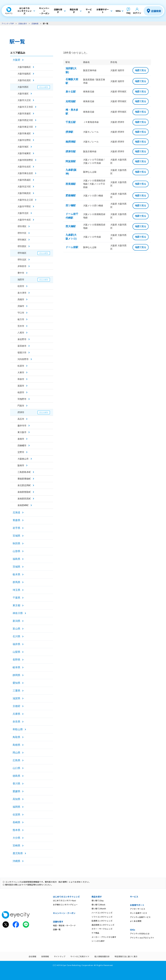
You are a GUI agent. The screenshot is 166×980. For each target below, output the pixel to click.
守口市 (21, 313)
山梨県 (16, 652)
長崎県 (16, 822)
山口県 (16, 768)
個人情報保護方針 (102, 956)
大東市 (21, 372)
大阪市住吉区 (24, 167)
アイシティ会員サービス (140, 917)
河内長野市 (23, 359)
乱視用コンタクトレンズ (102, 921)
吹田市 (21, 286)
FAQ (128, 13)
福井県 (16, 644)
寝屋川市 (22, 353)
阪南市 (21, 465)
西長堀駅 (71, 184)
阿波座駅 (71, 161)
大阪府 (16, 60)
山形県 (16, 551)
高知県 (16, 799)
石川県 (16, 636)
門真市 (21, 406)
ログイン (137, 13)
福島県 (16, 559)
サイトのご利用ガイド (80, 956)
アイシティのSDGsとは (140, 933)
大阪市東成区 (24, 133)
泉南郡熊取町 (24, 492)
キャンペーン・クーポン (64, 913)
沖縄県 (16, 861)
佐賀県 (16, 815)
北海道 (16, 512)
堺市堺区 (22, 226)
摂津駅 (69, 132)
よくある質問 (136, 921)
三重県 (16, 691)
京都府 (16, 706)
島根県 (16, 745)
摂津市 (21, 412)
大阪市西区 (23, 87)
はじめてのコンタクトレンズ (66, 897)
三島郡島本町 (24, 472)
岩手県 (16, 528)
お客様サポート (137, 905)
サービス (134, 897)
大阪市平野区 (24, 206)
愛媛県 (16, 791)
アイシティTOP (8, 24)
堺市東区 (22, 240)
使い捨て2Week (98, 905)
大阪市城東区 (24, 153)
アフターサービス (138, 909)
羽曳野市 (22, 399)
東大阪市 (22, 432)
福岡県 (16, 807)
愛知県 (16, 683)
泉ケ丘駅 (71, 92)
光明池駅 (71, 101)
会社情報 (32, 956)
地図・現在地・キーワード (64, 925)
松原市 (21, 366)
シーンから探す (98, 941)
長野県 (16, 660)
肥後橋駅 (71, 195)
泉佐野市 (22, 339)
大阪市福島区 (24, 74)
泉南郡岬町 (23, 505)
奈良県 (16, 722)
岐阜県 (16, 667)
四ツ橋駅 (71, 205)
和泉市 (21, 379)
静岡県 (16, 675)
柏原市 (21, 392)
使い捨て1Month (99, 908)
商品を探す (97, 897)
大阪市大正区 (24, 100)
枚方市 (21, 319)
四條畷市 (22, 445)
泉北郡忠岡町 (24, 485)
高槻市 (21, 299)
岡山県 (16, 753)
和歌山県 (18, 729)
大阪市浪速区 (24, 114)
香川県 (16, 784)
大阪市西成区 (24, 180)
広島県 (16, 760)
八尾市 (21, 333)
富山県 (16, 629)
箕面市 (21, 386)
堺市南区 (22, 253)
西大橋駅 (71, 226)
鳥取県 (16, 737)
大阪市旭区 (23, 147)
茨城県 (16, 567)
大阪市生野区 (24, 140)
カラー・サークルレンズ (102, 929)
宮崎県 (16, 846)
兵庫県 (16, 714)
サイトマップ (60, 956)
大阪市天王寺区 (25, 107)
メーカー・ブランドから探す (104, 937)
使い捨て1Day (98, 900)
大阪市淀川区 (24, 187)
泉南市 (21, 439)
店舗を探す (23, 24)
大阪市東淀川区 (25, 127)
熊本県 (16, 830)
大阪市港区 (23, 94)
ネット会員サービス (138, 913)
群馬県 (16, 582)
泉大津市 (22, 293)
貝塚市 (21, 306)
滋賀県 (16, 698)
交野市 (21, 452)
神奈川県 (18, 613)
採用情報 (45, 956)
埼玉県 (16, 590)
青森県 (16, 520)
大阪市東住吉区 (25, 173)
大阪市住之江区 (25, 200)
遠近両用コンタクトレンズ (103, 925)
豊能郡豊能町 (24, 479)
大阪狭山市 (23, 459)
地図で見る (141, 70)
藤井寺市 (22, 426)
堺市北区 (22, 260)
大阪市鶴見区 (24, 193)
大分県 (16, 838)
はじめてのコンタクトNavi (64, 900)
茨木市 (21, 326)
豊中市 (21, 273)
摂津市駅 (71, 152)
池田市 (21, 280)
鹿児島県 (18, 853)
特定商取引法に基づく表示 (126, 956)
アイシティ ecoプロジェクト (142, 938)
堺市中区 (22, 233)
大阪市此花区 (24, 80)
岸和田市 (22, 266)
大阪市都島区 (24, 67)
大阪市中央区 (24, 220)
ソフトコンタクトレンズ (102, 917)
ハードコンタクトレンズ (102, 913)
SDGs (132, 930)
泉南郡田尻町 (24, 499)
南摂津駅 (71, 142)
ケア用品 (95, 933)
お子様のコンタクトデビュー (65, 905)
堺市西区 (22, 246)
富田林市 (22, 346)
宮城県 (16, 536)
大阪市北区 (23, 213)
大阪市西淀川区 (25, 120)
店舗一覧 (57, 929)
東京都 (16, 605)
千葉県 (16, 598)
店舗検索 (156, 11)
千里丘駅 (71, 122)
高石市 (21, 419)
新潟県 (16, 621)
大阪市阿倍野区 (25, 160)
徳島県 (16, 776)
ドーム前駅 (72, 247)
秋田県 (16, 543)
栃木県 (16, 574)
